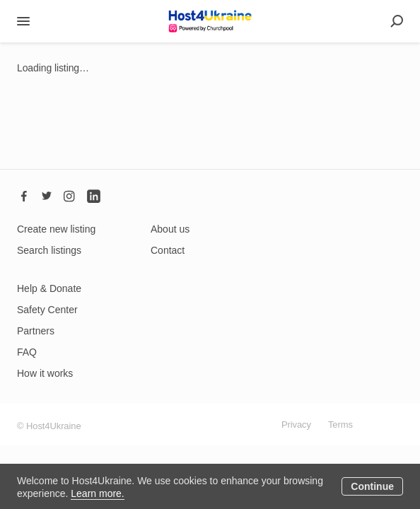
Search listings (49, 250)
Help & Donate (49, 288)
